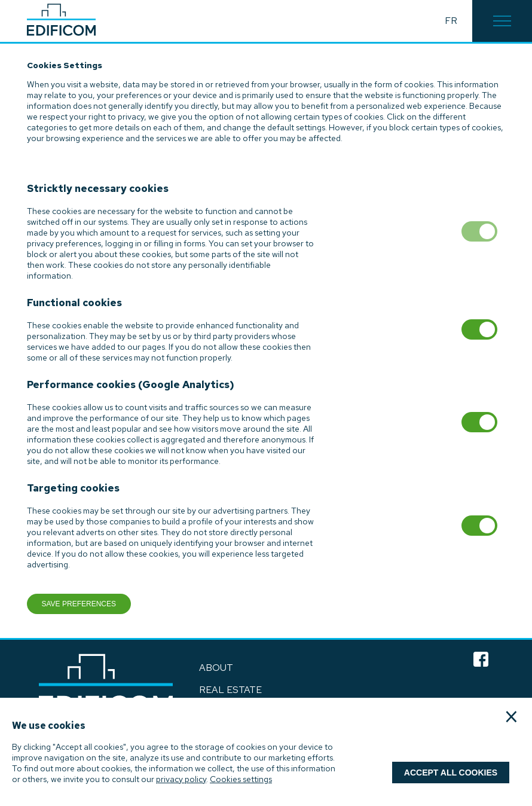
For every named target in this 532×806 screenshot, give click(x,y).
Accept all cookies (451, 773)
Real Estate (230, 690)
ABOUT (216, 668)
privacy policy (181, 779)
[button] (502, 21)
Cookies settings (241, 779)
